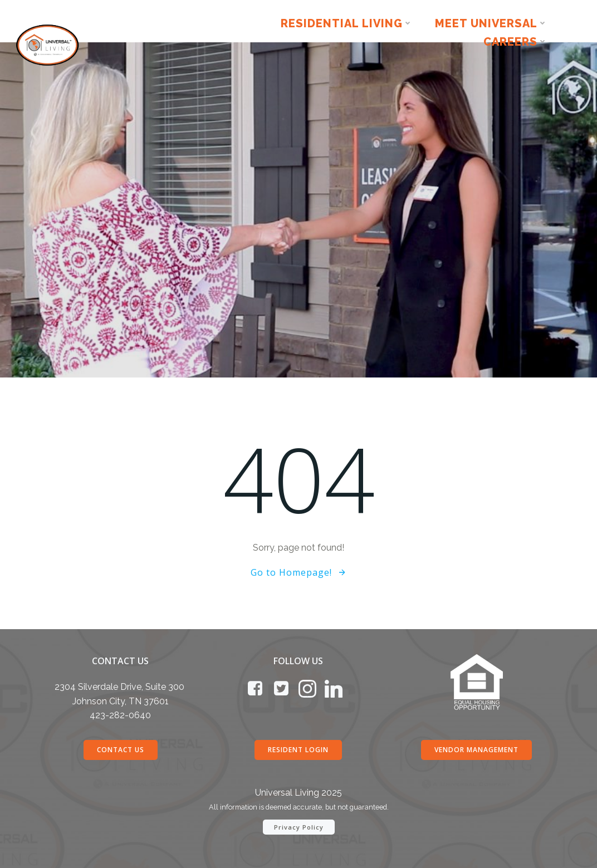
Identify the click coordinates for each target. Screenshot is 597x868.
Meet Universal (491, 23)
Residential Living (347, 23)
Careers (515, 41)
